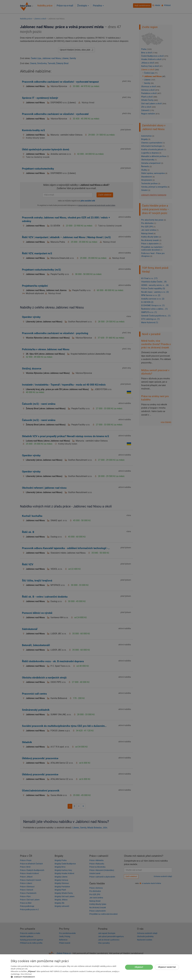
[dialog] (96, 967)
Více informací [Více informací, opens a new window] (26, 974)
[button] (66, 977)
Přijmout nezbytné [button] (167, 967)
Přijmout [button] (139, 967)
